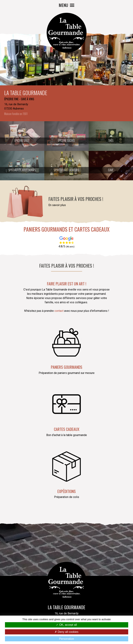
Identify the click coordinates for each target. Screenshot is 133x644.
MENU (66, 5)
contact (59, 311)
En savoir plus (57, 205)
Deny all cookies (66, 632)
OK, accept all (66, 625)
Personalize (66, 639)
